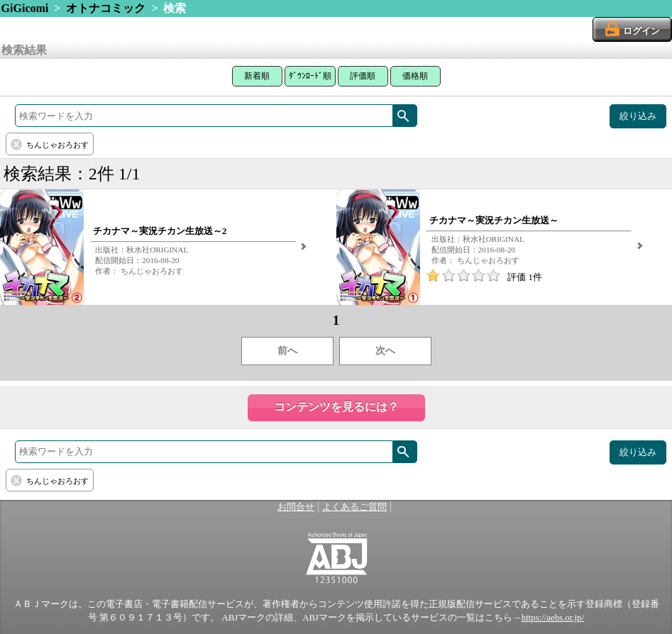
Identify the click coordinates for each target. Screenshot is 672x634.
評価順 (363, 76)
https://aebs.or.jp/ (553, 618)
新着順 (257, 76)
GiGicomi (25, 8)
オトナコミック (106, 8)
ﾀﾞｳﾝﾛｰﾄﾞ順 (310, 76)
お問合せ (296, 507)
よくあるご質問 (354, 507)
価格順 (415, 76)
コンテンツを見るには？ (336, 407)
